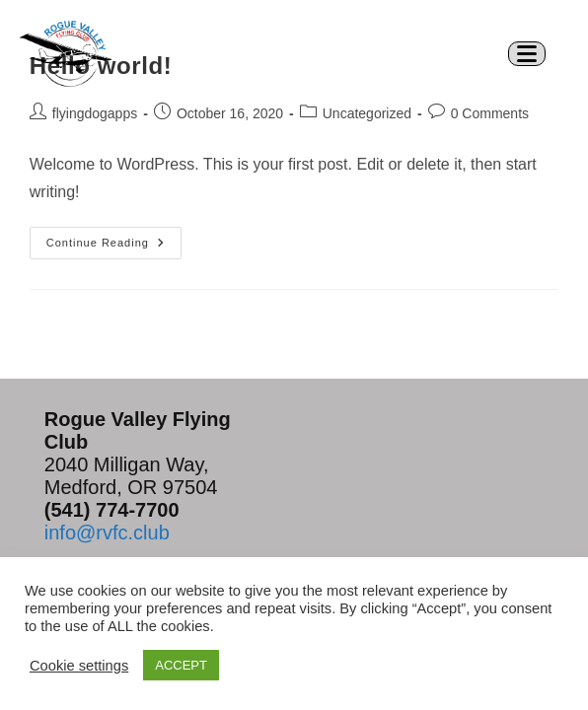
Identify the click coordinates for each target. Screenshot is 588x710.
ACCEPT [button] (181, 665)
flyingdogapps (95, 113)
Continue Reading (114, 238)
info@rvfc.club (107, 532)
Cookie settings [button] (79, 666)
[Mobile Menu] (534, 53)
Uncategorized (367, 113)
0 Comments (490, 113)
